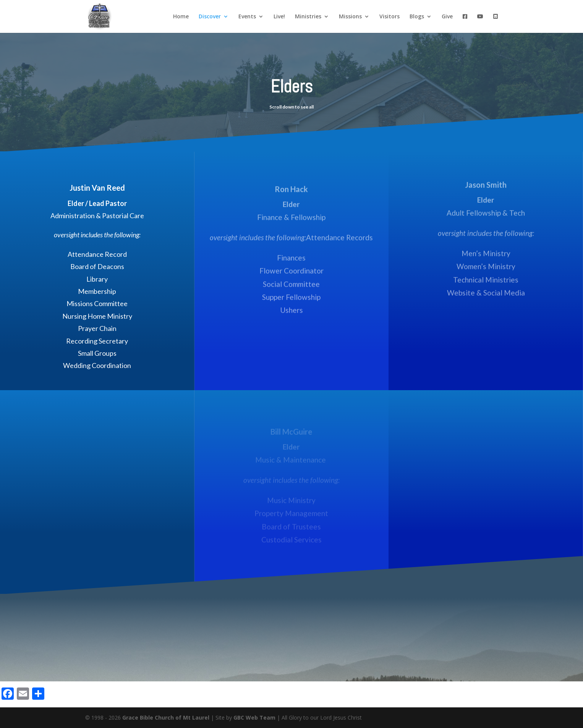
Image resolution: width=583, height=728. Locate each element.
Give (447, 17)
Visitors (389, 17)
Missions (350, 17)
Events (247, 17)
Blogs (417, 17)
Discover (210, 17)
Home (181, 17)
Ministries (308, 17)
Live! (279, 17)
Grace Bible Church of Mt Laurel (166, 717)
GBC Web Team (254, 717)
